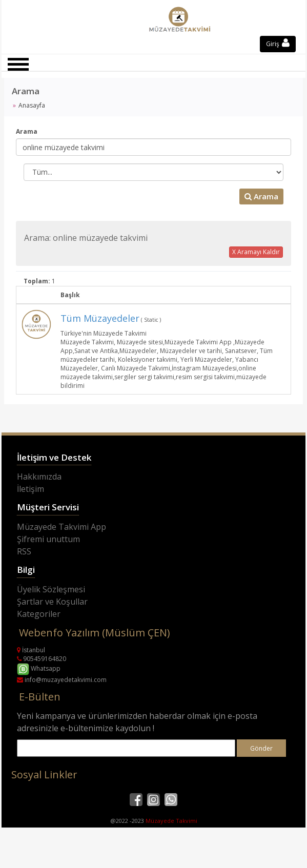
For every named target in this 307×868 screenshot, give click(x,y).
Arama (27, 131)
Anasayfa (32, 105)
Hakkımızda (39, 477)
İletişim (30, 489)
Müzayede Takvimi (171, 821)
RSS (24, 551)
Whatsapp (39, 668)
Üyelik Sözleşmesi (51, 589)
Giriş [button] (278, 44)
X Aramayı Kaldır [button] (256, 252)
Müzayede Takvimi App (62, 527)
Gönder (261, 748)
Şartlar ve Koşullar (52, 602)
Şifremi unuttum (48, 539)
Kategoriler (39, 614)
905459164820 (42, 659)
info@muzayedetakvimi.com (62, 680)
